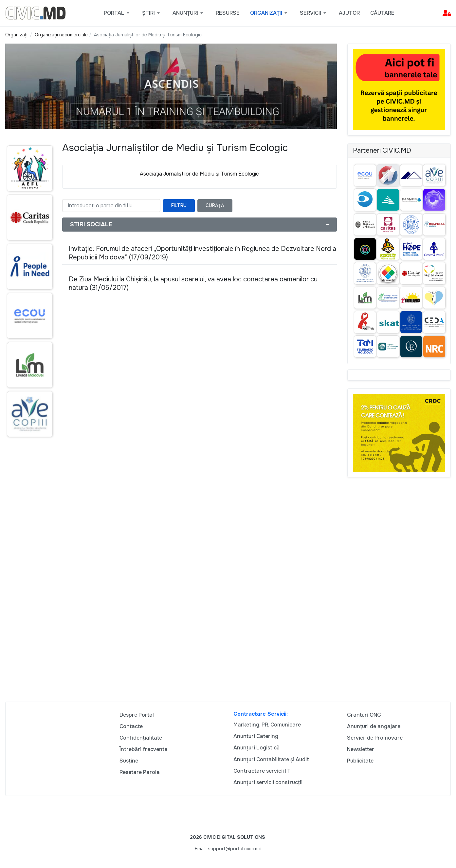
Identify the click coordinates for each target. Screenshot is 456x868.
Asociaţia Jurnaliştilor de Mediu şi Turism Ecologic (199, 174)
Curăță (215, 205)
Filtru (179, 205)
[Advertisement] (28, 568)
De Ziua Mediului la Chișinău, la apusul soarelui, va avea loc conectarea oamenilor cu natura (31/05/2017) (193, 283)
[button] (118, 13)
